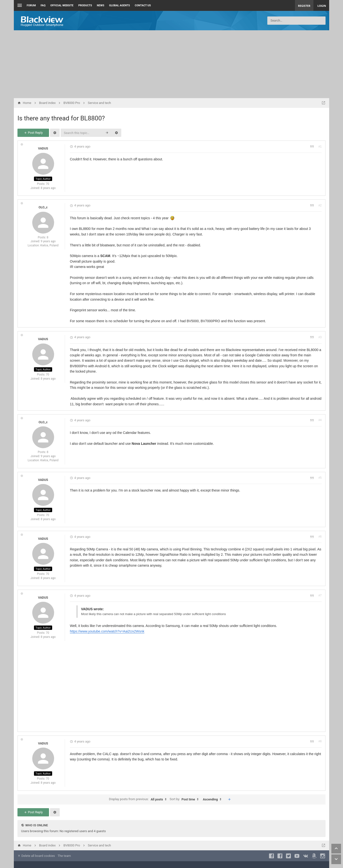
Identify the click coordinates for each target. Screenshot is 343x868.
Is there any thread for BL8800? (61, 118)
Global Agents (120, 5)
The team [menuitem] (64, 856)
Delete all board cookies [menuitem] (36, 856)
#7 (320, 595)
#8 (320, 741)
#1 (320, 147)
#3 (320, 337)
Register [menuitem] (304, 6)
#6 (320, 537)
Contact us (143, 5)
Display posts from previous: (139, 799)
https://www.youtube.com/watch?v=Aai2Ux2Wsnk (107, 631)
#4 (320, 420)
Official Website (62, 5)
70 (48, 184)
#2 (320, 205)
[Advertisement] (171, 64)
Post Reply (33, 133)
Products (85, 5)
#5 (320, 478)
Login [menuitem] (322, 6)
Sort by (185, 799)
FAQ (43, 5)
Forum (31, 5)
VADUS (43, 148)
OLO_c (43, 207)
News (100, 5)
